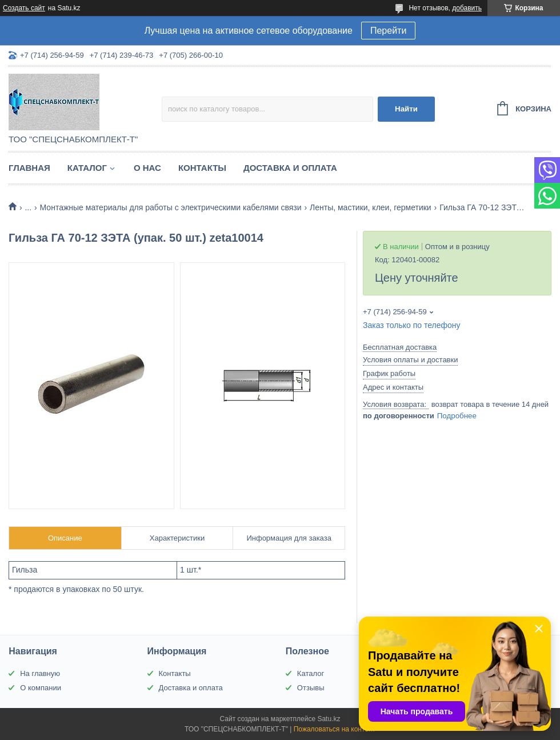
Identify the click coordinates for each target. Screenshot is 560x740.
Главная (29, 168)
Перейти (388, 31)
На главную (40, 673)
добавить (467, 8)
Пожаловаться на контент (335, 729)
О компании (41, 688)
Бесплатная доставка (400, 347)
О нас (147, 168)
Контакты (202, 168)
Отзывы (311, 688)
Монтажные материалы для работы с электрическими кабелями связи (171, 207)
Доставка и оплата (290, 168)
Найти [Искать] (406, 109)
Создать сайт (24, 8)
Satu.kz (329, 719)
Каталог (87, 168)
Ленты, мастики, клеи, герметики (371, 207)
